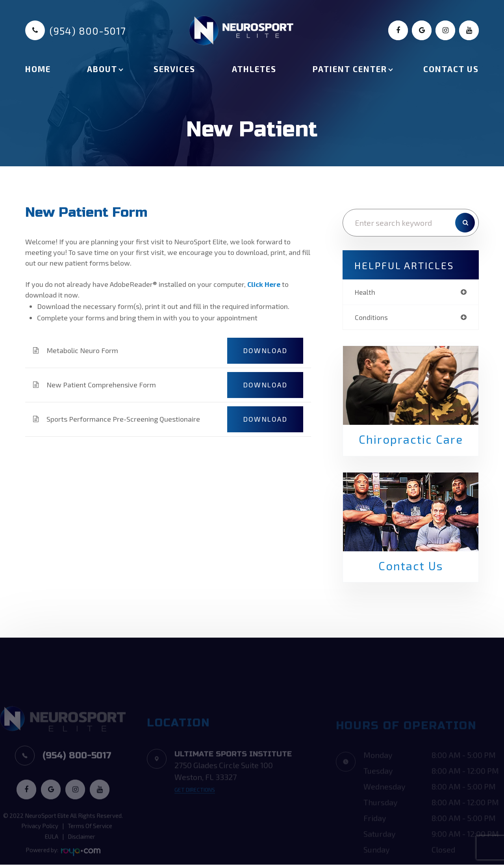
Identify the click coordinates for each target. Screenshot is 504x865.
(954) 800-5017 (88, 31)
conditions (371, 318)
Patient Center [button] (350, 69)
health (365, 292)
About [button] (102, 69)
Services (174, 69)
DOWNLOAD (265, 351)
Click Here (264, 284)
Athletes (254, 69)
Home (38, 69)
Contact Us (451, 69)
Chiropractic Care (411, 440)
